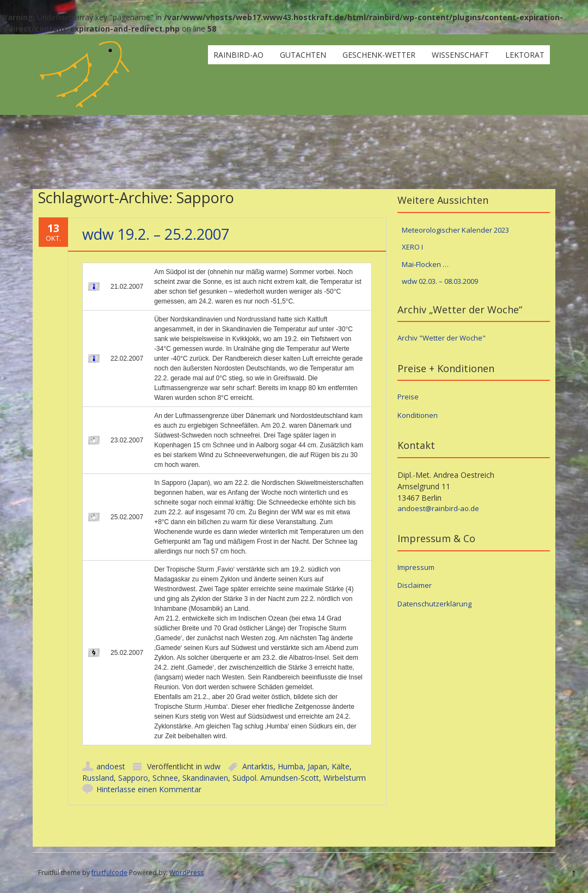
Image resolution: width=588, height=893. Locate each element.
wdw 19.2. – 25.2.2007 (156, 234)
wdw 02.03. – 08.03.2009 (440, 281)
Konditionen (418, 415)
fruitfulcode (109, 873)
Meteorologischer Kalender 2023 (455, 230)
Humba (290, 766)
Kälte (341, 766)
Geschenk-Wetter (379, 55)
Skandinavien (205, 778)
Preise (408, 397)
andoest (111, 766)
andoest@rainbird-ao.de (438, 508)
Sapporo (133, 778)
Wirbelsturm (345, 778)
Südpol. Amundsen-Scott (276, 778)
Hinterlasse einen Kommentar (149, 789)
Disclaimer (415, 585)
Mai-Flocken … (425, 264)
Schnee (165, 778)
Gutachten (303, 55)
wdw (212, 766)
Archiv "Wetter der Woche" (442, 338)
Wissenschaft (460, 55)
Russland (98, 778)
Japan (317, 766)
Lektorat (525, 55)
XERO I (412, 247)
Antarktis (258, 766)
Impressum (416, 567)
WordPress (186, 873)
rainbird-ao (238, 55)
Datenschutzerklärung (434, 604)
